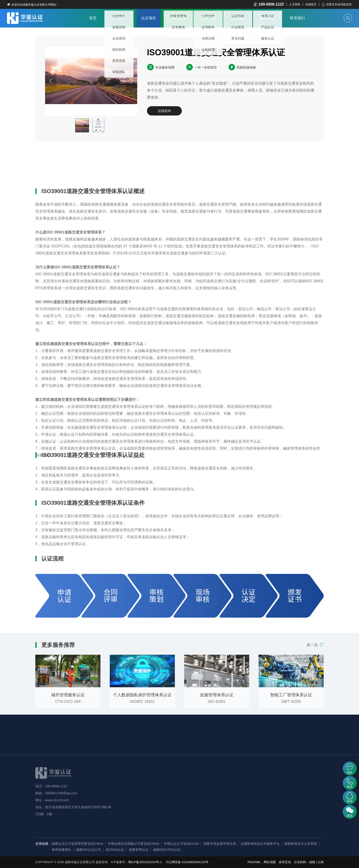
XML (258, 862)
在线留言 (311, 4)
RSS (251, 862)
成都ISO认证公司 (88, 850)
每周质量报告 (61, 850)
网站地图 (270, 862)
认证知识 (238, 18)
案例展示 (268, 18)
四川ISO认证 (115, 850)
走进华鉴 (119, 18)
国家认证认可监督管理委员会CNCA (77, 844)
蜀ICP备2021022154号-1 (145, 862)
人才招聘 (295, 4)
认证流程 (135, 158)
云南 (321, 862)
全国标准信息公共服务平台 (260, 844)
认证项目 (149, 18)
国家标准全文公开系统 (301, 844)
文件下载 (208, 18)
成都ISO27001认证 (167, 850)
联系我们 (297, 18)
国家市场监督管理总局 (220, 844)
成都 (312, 862)
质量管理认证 (139, 850)
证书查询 (178, 18)
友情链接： (43, 844)
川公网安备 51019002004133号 (187, 862)
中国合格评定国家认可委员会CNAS (134, 844)
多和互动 (285, 862)
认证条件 (106, 158)
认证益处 (78, 158)
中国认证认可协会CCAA (181, 844)
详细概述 (50, 158)
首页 (93, 18)
